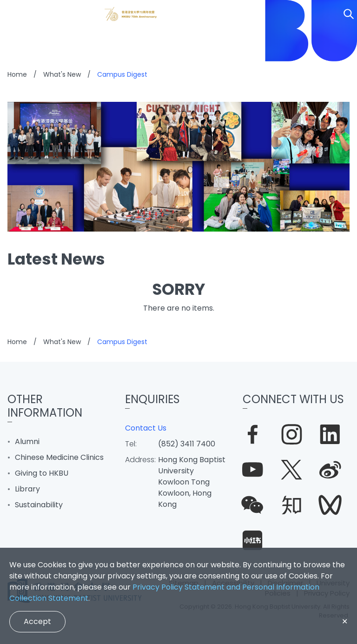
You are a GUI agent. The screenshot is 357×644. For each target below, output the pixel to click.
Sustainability (39, 505)
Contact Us (146, 428)
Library (27, 489)
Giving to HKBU (42, 473)
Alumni (27, 442)
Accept (37, 621)
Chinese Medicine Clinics (59, 457)
